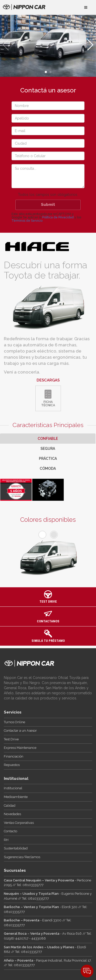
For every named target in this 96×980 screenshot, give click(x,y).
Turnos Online (14, 722)
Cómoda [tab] (48, 468)
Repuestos (12, 765)
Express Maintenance (20, 748)
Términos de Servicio (27, 221)
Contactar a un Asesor (20, 731)
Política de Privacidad (58, 217)
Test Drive (11, 739)
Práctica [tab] (48, 459)
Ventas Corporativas (19, 823)
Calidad (10, 806)
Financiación (14, 756)
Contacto (10, 831)
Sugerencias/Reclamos (22, 857)
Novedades (12, 814)
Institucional (13, 788)
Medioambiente (16, 797)
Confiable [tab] (48, 439)
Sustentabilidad (16, 848)
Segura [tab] (48, 449)
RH (6, 840)
